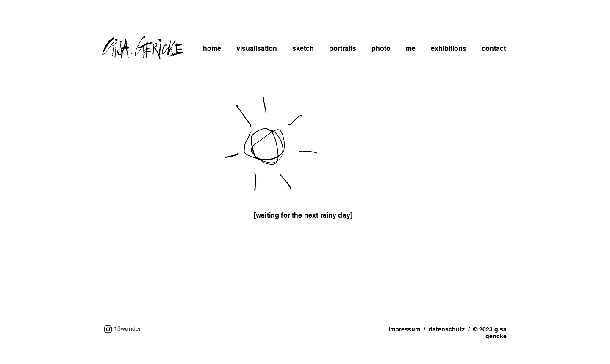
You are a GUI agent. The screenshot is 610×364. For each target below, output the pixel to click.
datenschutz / (451, 329)
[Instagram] (108, 329)
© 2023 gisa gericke (490, 333)
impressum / (409, 329)
